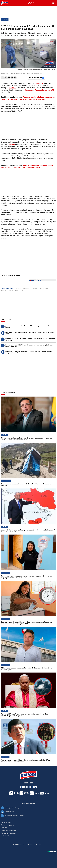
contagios (26, 288)
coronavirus (34, 288)
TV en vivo (4, 828)
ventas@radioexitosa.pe (12, 808)
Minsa (17, 291)
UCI (22, 291)
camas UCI (18, 288)
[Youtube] (27, 787)
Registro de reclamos (8, 825)
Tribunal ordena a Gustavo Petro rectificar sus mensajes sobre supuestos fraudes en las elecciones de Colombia (26, 439)
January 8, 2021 (35, 280)
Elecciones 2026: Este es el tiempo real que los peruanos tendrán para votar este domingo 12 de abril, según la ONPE (27, 623)
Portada (5, 20)
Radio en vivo (5, 836)
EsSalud (3, 291)
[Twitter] (24, 787)
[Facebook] (22, 787)
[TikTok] (36, 787)
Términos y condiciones (8, 830)
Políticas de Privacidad (8, 833)
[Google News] (33, 787)
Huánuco (10, 291)
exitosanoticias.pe (11, 812)
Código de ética (6, 822)
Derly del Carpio (44, 288)
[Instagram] (30, 787)
